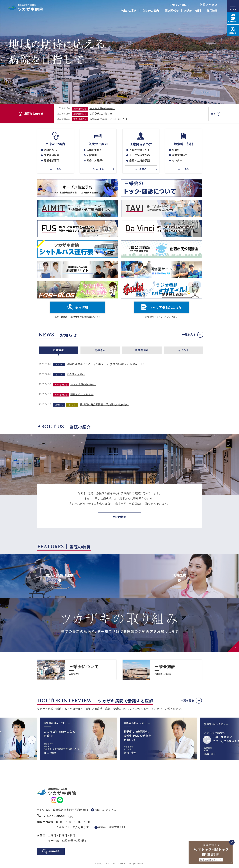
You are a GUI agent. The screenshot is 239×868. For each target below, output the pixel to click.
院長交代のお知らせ (101, 114)
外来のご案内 (129, 11)
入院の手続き (94, 150)
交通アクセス (209, 5)
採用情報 (212, 11)
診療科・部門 (193, 11)
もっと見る (55, 169)
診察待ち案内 (54, 852)
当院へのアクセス (105, 810)
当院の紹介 (119, 517)
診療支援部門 (180, 155)
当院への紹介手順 (139, 161)
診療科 (176, 150)
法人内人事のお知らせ (102, 108)
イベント (184, 350)
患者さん (100, 350)
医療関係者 (172, 11)
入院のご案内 (151, 11)
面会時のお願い (76, 375)
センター (177, 161)
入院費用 (92, 155)
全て (213, 114)
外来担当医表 (52, 155)
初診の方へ (50, 150)
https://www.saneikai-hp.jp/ (77, 670)
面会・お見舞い (96, 161)
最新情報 (58, 350)
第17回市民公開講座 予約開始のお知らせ (104, 405)
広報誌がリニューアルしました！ (109, 119)
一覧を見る (189, 335)
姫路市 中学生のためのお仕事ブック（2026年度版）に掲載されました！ (109, 365)
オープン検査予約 (139, 155)
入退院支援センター (141, 150)
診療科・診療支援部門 (111, 827)
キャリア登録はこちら (166, 308)
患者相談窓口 (52, 161)
